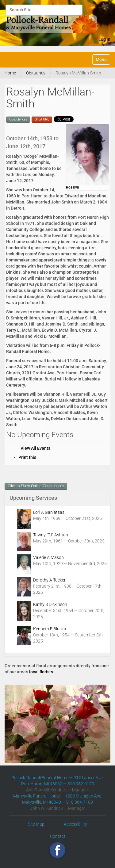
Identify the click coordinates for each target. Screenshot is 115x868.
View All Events (35, 448)
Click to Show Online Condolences (36, 486)
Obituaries (36, 73)
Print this (27, 457)
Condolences (18, 119)
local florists (41, 672)
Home (10, 73)
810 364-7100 (80, 802)
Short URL (42, 119)
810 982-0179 (81, 784)
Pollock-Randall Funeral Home (40, 778)
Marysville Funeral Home (36, 796)
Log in (104, 39)
